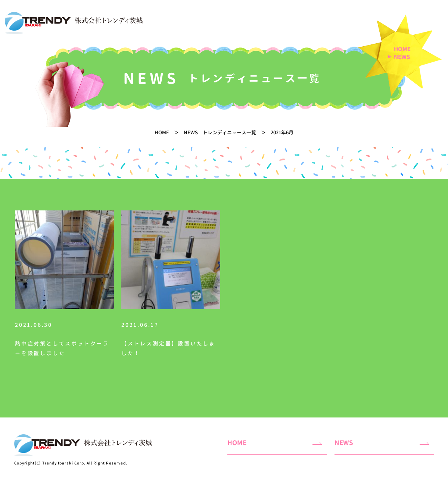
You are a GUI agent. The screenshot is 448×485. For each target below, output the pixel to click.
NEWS (402, 57)
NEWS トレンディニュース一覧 (220, 132)
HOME (402, 49)
